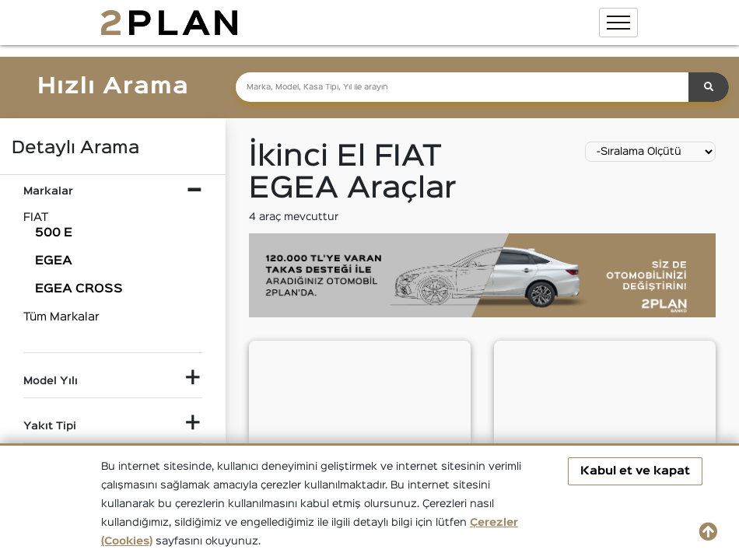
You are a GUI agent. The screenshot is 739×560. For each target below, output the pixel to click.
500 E (54, 233)
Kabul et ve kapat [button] (635, 471)
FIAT (36, 217)
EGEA (54, 261)
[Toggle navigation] (618, 23)
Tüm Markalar (61, 317)
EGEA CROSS (79, 289)
